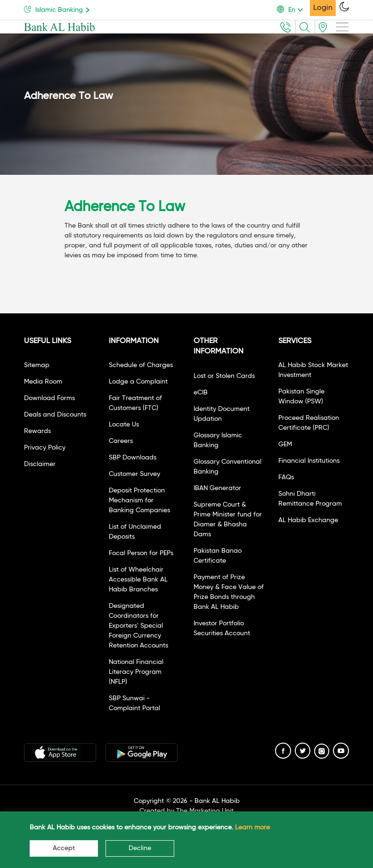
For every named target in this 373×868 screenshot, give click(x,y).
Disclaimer (40, 464)
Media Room (43, 382)
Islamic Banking (58, 9)
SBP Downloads (133, 458)
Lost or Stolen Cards (224, 376)
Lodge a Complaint (138, 382)
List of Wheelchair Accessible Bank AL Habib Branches (138, 580)
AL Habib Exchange (308, 520)
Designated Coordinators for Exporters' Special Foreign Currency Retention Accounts (138, 626)
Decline (140, 848)
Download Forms (49, 398)
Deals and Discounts (55, 415)
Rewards (37, 431)
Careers (121, 441)
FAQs (286, 477)
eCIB (201, 393)
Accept (64, 848)
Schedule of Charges (141, 365)
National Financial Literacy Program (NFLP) (136, 672)
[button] (293, 10)
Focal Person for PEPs (141, 553)
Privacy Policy (45, 448)
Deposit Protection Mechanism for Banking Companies (139, 500)
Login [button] (323, 8)
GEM (285, 444)
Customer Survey (134, 474)
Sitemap (37, 365)
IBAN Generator (217, 488)
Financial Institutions (309, 461)
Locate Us (124, 425)
